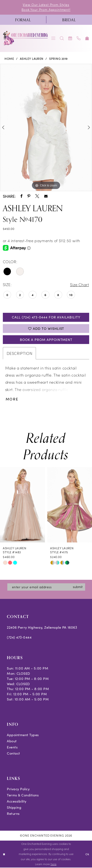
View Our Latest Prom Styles (46, 5)
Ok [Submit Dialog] (87, 854)
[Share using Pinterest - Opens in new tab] (29, 196)
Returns (13, 814)
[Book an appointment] (70, 39)
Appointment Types (23, 735)
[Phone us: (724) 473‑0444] (79, 39)
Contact (13, 754)
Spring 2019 (58, 59)
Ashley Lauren (32, 59)
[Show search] (62, 39)
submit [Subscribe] (78, 587)
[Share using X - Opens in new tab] (37, 196)
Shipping (14, 808)
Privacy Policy (18, 790)
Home (9, 59)
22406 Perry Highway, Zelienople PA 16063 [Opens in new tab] (42, 628)
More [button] (12, 400)
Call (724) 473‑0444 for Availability (46, 317)
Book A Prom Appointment (46, 340)
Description (20, 354)
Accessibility (17, 802)
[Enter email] (47, 587)
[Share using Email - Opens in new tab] (46, 196)
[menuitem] (23, 20)
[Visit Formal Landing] (23, 20)
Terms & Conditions (23, 796)
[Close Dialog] (4, 854)
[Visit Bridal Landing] (69, 20)
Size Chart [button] (79, 285)
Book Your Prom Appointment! (46, 10)
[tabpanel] (46, 128)
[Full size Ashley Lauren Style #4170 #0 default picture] (46, 128)
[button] (53, 39)
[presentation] (22, 505)
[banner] (26, 38)
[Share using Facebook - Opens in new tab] (21, 196)
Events (12, 748)
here (54, 864)
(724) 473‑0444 (19, 638)
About (12, 742)
